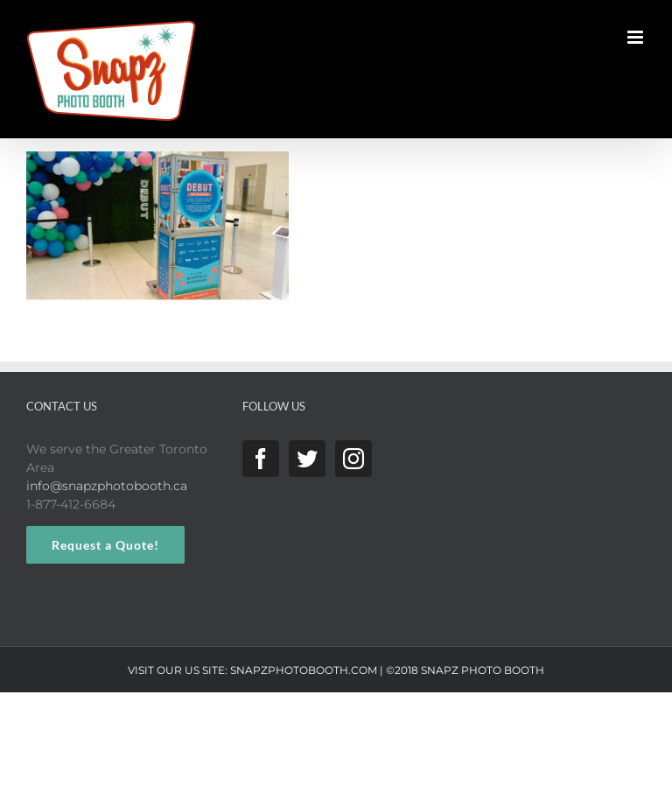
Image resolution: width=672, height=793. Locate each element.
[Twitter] (307, 459)
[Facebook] (261, 459)
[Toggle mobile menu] (637, 37)
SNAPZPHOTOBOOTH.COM (304, 670)
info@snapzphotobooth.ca (107, 486)
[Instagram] (353, 459)
